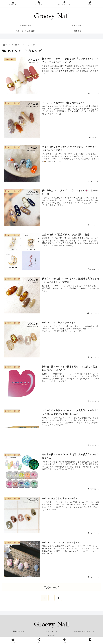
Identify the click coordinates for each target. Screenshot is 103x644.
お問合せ (51, 635)
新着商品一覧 (19, 631)
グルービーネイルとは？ (84, 631)
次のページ (51, 587)
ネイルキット (51, 631)
